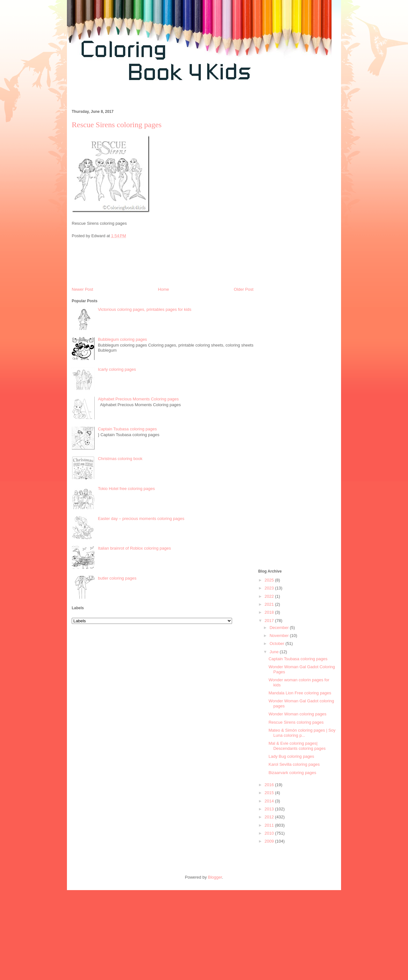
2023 (270, 588)
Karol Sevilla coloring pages (294, 764)
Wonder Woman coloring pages (297, 714)
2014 (270, 801)
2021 (270, 604)
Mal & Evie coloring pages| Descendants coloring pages (297, 746)
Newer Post (82, 289)
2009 (270, 841)
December (280, 628)
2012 (270, 817)
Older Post (244, 289)
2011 (270, 825)
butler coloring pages (117, 578)
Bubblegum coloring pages (122, 339)
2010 (270, 833)
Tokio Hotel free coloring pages (126, 489)
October (278, 644)
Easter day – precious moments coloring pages (141, 519)
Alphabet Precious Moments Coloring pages (138, 399)
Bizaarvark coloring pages (292, 773)
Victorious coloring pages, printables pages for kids (145, 309)
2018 (270, 612)
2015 (270, 793)
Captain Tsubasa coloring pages (127, 429)
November (280, 636)
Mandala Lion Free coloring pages (300, 693)
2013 (270, 809)
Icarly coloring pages (117, 369)
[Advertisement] (183, 98)
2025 (270, 580)
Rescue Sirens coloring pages (296, 722)
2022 (270, 596)
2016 (270, 785)
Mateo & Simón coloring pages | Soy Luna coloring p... (302, 733)
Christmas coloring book (120, 459)
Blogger (215, 877)
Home (164, 289)
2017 (270, 621)
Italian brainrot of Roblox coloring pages (134, 548)
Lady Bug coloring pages (291, 756)
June (275, 652)
